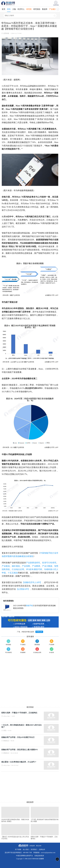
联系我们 (34, 850)
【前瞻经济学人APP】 (32, 582)
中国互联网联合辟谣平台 (24, 856)
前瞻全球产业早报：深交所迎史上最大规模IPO (20, 750)
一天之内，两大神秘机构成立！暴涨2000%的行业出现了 (21, 726)
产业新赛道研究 (33, 563)
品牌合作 (42, 850)
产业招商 (26, 566)
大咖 (14, 9)
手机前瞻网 (8, 3)
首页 (4, 9)
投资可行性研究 (49, 563)
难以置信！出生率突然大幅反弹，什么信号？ (19, 762)
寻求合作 (39, 632)
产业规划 (53, 9)
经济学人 (21, 9)
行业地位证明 (18, 569)
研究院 (29, 9)
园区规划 (16, 566)
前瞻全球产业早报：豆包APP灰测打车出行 (18, 737)
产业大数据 (47, 566)
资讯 (9, 9)
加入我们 (26, 850)
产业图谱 (36, 566)
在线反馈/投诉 (39, 856)
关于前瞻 (18, 850)
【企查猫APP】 (23, 589)
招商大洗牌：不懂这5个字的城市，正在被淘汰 (19, 713)
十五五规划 (13, 573)
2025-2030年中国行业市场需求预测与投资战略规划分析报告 (34, 607)
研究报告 (37, 9)
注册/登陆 (56, 5)
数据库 (45, 9)
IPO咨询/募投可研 (34, 569)
